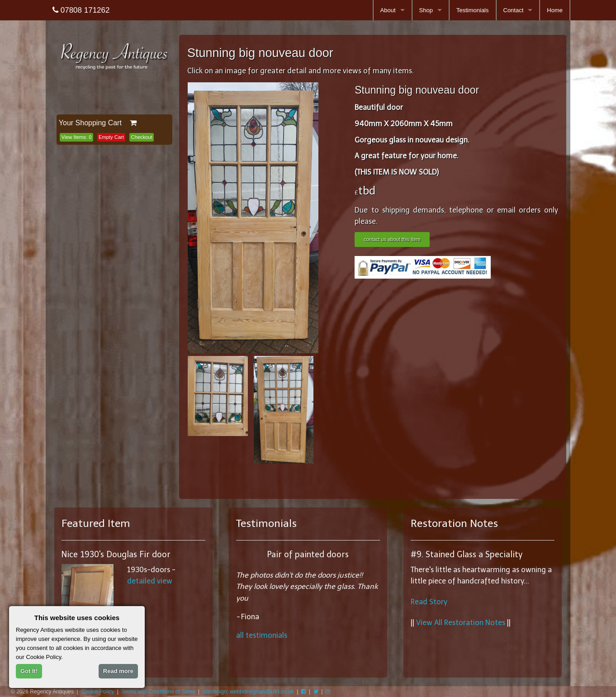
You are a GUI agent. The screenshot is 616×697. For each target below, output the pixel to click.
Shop (426, 10)
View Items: (76, 137)
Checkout (142, 137)
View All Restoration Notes (461, 623)
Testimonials (473, 10)
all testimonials (262, 635)
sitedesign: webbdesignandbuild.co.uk (248, 692)
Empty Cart (111, 137)
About (388, 10)
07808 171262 (81, 10)
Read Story (429, 602)
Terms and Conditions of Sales (158, 692)
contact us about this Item (392, 239)
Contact (514, 10)
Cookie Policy (97, 692)
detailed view (150, 581)
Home (555, 10)
